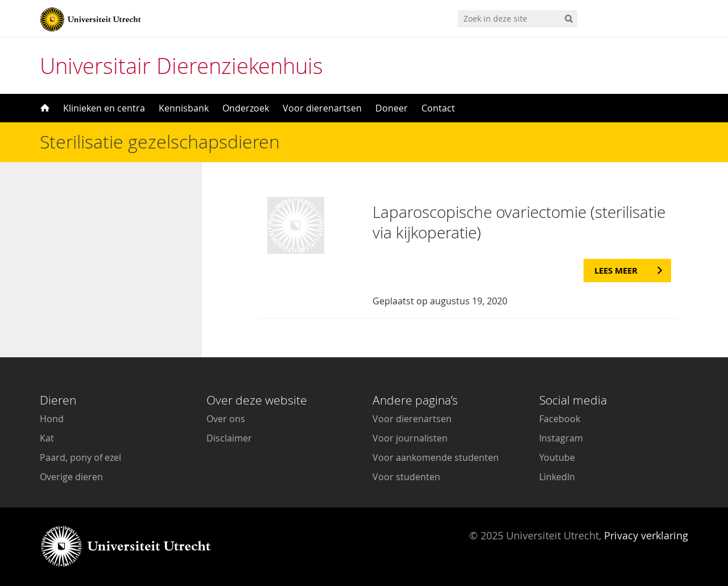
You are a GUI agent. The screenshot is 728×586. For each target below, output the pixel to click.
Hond (52, 419)
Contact (438, 108)
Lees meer (616, 271)
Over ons (226, 419)
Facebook (560, 419)
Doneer (392, 108)
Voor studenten (406, 477)
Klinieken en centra (104, 108)
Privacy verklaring (646, 535)
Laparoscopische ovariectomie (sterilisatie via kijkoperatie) (519, 222)
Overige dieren (71, 477)
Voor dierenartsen (322, 108)
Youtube (557, 457)
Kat (47, 438)
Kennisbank (184, 108)
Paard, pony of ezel (80, 457)
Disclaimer (229, 438)
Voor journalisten (410, 438)
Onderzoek (246, 108)
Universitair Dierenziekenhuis (181, 66)
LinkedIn (557, 477)
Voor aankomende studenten (436, 457)
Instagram (561, 438)
